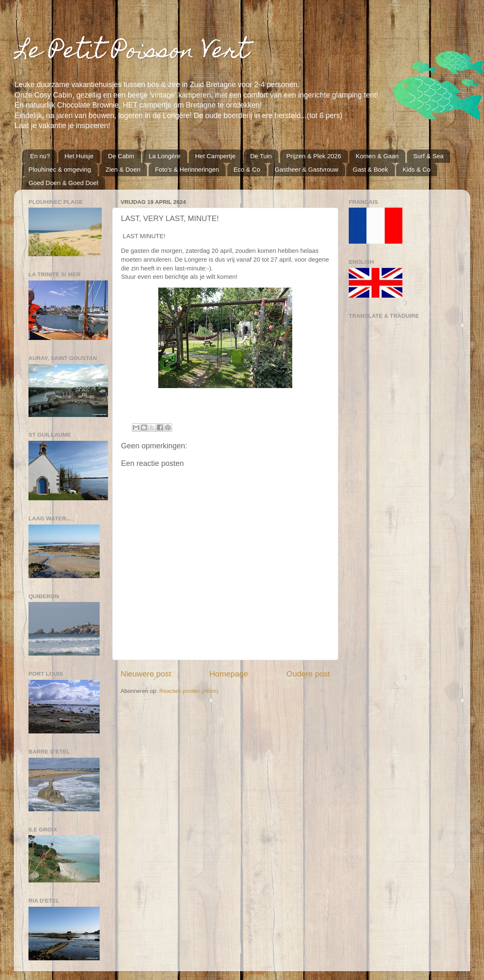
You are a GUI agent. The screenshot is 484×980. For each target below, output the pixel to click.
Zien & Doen (123, 169)
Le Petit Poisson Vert (131, 53)
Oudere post (308, 674)
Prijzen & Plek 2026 (314, 156)
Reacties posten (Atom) (189, 691)
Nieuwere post (146, 674)
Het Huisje (79, 156)
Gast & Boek (370, 169)
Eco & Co (247, 169)
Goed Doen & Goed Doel (63, 183)
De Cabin (121, 156)
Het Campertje (215, 156)
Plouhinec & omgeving (60, 169)
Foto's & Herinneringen (187, 169)
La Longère (165, 156)
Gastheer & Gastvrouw (306, 169)
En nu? (40, 156)
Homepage (229, 674)
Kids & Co (416, 169)
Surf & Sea (429, 156)
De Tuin (261, 156)
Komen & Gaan (377, 156)
